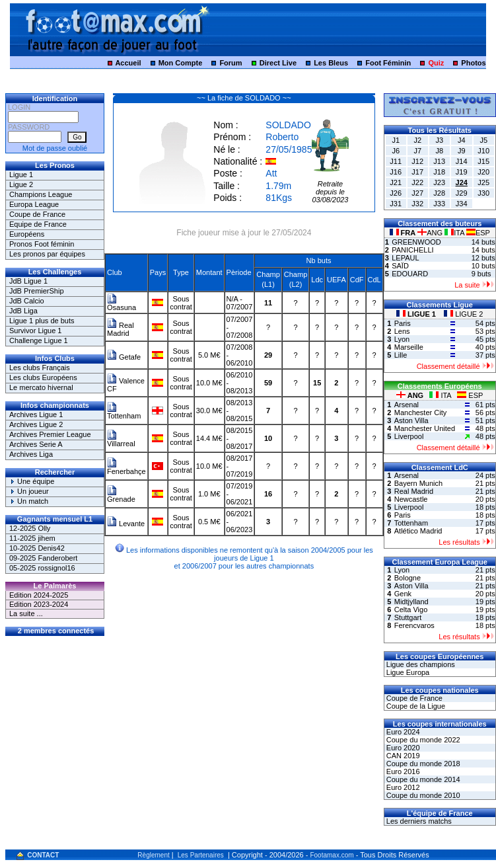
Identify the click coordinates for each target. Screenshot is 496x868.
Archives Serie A (36, 444)
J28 (439, 193)
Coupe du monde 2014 (422, 779)
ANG (431, 233)
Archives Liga (31, 454)
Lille (401, 355)
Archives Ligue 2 (36, 424)
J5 (483, 140)
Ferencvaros (414, 625)
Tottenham (124, 413)
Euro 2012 (402, 787)
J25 (483, 182)
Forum (230, 63)
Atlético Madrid (418, 531)
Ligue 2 (21, 184)
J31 (396, 204)
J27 (417, 193)
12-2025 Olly (30, 528)
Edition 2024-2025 (39, 595)
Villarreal (121, 440)
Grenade (121, 496)
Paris (403, 323)
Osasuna (122, 304)
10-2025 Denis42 (37, 548)
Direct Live (278, 63)
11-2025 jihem (32, 538)
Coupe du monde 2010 (422, 795)
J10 (483, 151)
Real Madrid (121, 329)
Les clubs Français (40, 368)
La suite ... (26, 613)
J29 (462, 193)
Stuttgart (408, 617)
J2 (417, 140)
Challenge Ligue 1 (39, 340)
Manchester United (425, 428)
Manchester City (420, 413)
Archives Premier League (50, 434)
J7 (417, 151)
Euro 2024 (402, 732)
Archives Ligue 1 (36, 414)
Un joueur (29, 491)
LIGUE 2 (463, 314)
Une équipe (32, 481)
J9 (462, 151)
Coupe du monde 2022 (422, 740)
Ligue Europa (407, 672)
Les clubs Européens (43, 377)
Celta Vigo (411, 610)
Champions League (41, 194)
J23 (439, 182)
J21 (396, 182)
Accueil (128, 63)
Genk (403, 594)
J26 (396, 193)
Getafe (124, 357)
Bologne (407, 578)
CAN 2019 (402, 756)
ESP (478, 233)
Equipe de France (38, 224)
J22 (417, 182)
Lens (402, 331)
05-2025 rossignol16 (42, 568)
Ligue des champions (420, 664)
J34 (462, 204)
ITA (455, 233)
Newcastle (411, 499)
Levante (126, 524)
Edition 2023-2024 (39, 604)
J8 (439, 151)
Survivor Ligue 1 (36, 331)
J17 (417, 172)
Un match (29, 501)
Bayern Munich (418, 483)
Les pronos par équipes (47, 254)
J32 (417, 204)
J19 (462, 172)
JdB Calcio (27, 301)
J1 (396, 140)
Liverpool (409, 436)
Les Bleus (331, 63)
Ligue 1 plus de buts (42, 321)
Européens (27, 234)
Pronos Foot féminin (42, 244)
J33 (439, 204)
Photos (473, 63)
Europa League (34, 204)
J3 (439, 140)
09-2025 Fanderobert (43, 558)
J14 (462, 161)
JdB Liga (23, 311)
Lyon (402, 339)
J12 (417, 161)
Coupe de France (37, 214)
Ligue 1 (21, 175)
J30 (483, 193)
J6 (396, 151)
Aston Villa (411, 420)
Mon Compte (181, 63)
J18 (439, 172)
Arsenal (407, 405)
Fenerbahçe (126, 468)
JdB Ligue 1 (28, 281)
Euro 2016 (402, 771)
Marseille (409, 347)
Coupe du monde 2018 (422, 764)
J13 (439, 161)
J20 (483, 172)
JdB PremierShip (37, 291)
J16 (396, 172)
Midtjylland (411, 602)
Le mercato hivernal (41, 387)
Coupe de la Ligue (415, 706)
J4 (462, 140)
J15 (483, 161)
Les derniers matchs (418, 821)
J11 (396, 161)
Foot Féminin (388, 63)
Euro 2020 (402, 748)
